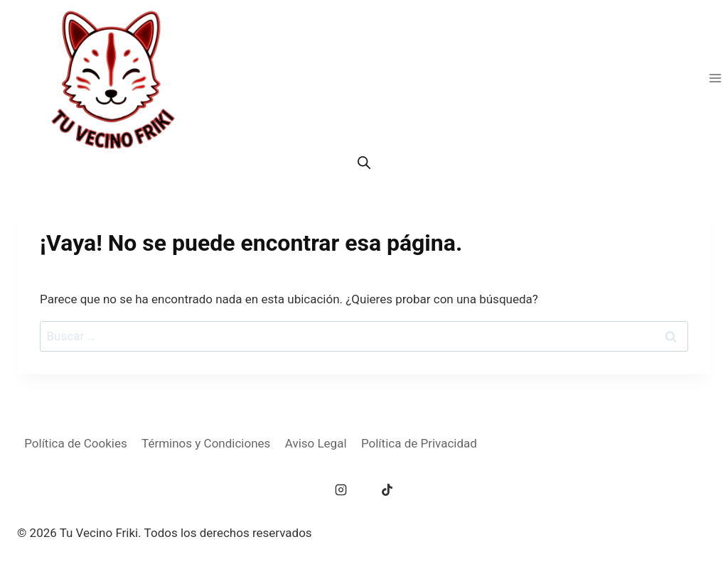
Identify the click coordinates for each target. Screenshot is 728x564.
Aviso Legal (316, 443)
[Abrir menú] (715, 78)
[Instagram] (341, 490)
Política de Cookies (76, 443)
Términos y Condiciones (206, 443)
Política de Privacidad (419, 443)
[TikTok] (387, 490)
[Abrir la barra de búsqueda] (364, 163)
